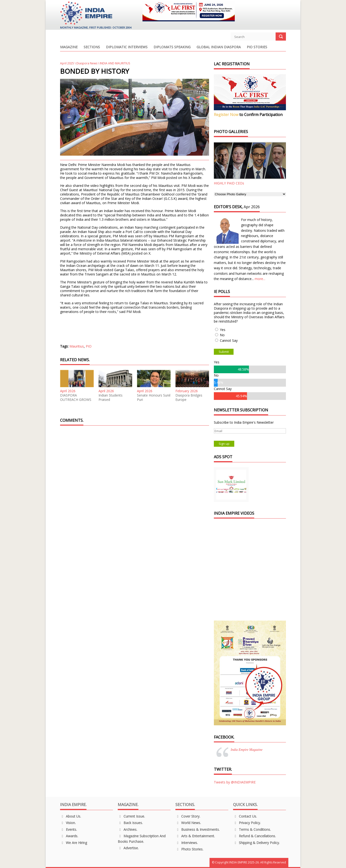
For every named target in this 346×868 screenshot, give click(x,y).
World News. (188, 823)
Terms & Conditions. (252, 829)
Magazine (69, 47)
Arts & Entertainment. (195, 836)
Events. (68, 829)
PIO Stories (257, 47)
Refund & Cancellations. (254, 836)
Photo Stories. (189, 849)
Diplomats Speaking (172, 47)
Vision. (68, 823)
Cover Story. (188, 816)
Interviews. (187, 843)
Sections (92, 47)
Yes (223, 330)
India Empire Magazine (247, 750)
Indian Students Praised (111, 397)
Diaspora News (87, 63)
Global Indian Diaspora (219, 47)
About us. (71, 816)
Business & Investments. (198, 829)
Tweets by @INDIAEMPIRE (235, 782)
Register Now (226, 115)
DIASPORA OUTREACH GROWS (76, 397)
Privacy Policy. (247, 823)
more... (260, 279)
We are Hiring (74, 843)
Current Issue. (131, 816)
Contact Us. (245, 816)
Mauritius (77, 346)
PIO (89, 346)
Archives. (127, 829)
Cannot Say (229, 340)
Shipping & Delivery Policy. (256, 843)
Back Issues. (130, 823)
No (222, 335)
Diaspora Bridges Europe (189, 397)
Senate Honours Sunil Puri (154, 397)
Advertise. (128, 848)
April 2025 (67, 63)
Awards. (69, 836)
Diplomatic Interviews (127, 47)
